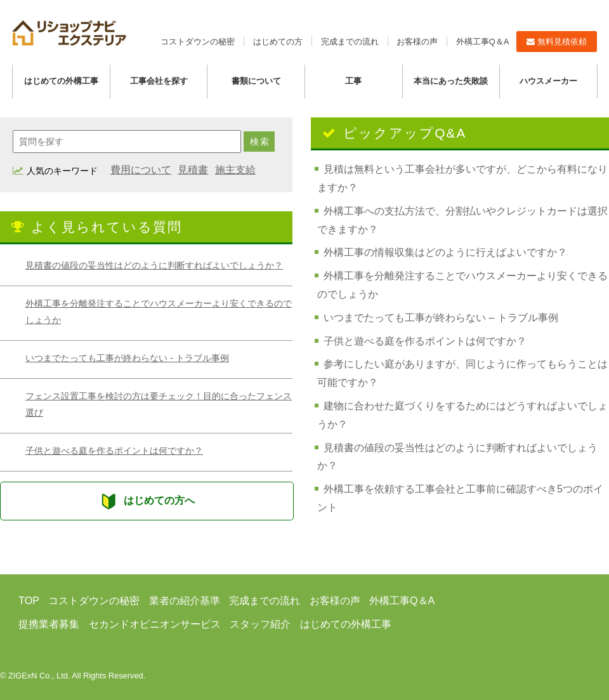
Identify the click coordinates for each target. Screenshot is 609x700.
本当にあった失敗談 (451, 81)
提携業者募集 (49, 624)
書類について (256, 81)
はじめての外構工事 (61, 81)
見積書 (193, 170)
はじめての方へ (147, 501)
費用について (141, 170)
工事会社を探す (159, 81)
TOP (29, 601)
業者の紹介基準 (185, 601)
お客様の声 (417, 42)
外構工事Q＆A (483, 42)
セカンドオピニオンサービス (155, 624)
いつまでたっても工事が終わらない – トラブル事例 (441, 318)
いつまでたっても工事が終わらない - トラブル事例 (127, 358)
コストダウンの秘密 (198, 42)
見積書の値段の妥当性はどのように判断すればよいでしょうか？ (154, 265)
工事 (353, 81)
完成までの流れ (350, 42)
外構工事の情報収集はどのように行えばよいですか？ (445, 252)
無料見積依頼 (557, 42)
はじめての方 (278, 42)
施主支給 (235, 170)
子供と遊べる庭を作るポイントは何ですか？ (114, 451)
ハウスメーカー (548, 81)
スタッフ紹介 (260, 624)
